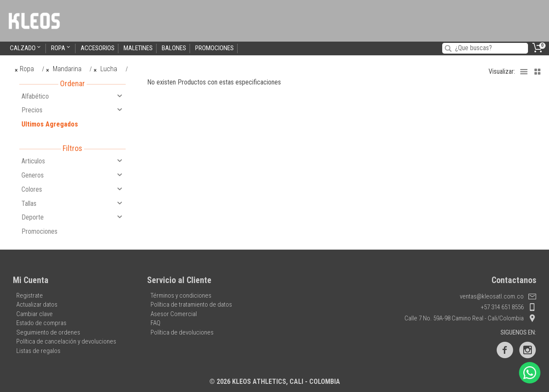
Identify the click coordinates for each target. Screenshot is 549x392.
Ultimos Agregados (50, 124)
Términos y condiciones (181, 296)
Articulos (72, 161)
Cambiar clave (35, 314)
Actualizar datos (37, 305)
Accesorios (98, 48)
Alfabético (72, 96)
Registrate (30, 296)
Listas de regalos (38, 351)
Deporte (72, 217)
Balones (174, 48)
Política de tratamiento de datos (191, 305)
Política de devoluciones (182, 332)
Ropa (61, 48)
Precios (72, 110)
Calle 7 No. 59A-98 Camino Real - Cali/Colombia (470, 318)
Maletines (138, 48)
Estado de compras (41, 323)
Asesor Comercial (174, 314)
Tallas (72, 203)
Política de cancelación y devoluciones (66, 341)
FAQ (155, 323)
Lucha (106, 69)
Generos (72, 175)
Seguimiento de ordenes (48, 332)
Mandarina (63, 69)
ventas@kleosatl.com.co (498, 296)
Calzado (26, 48)
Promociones (214, 48)
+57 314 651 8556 (508, 307)
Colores (72, 189)
